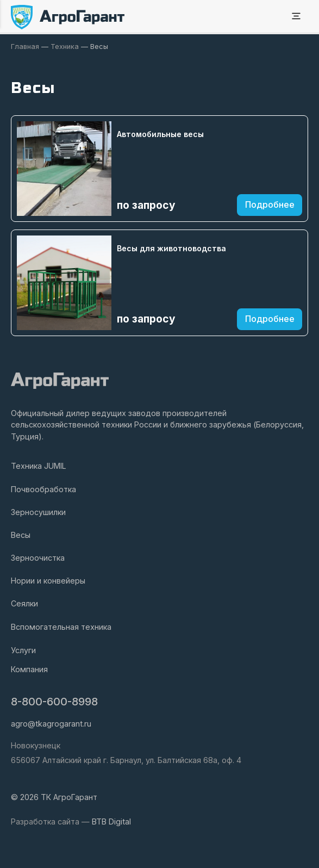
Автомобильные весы (160, 134)
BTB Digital (111, 821)
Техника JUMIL (39, 466)
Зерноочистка (38, 558)
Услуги (23, 650)
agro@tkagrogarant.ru (51, 724)
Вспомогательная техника (61, 627)
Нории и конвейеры (48, 581)
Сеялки (24, 603)
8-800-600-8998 (54, 702)
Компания (29, 669)
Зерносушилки (38, 512)
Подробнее (270, 204)
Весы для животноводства (171, 248)
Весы (21, 535)
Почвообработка (43, 489)
